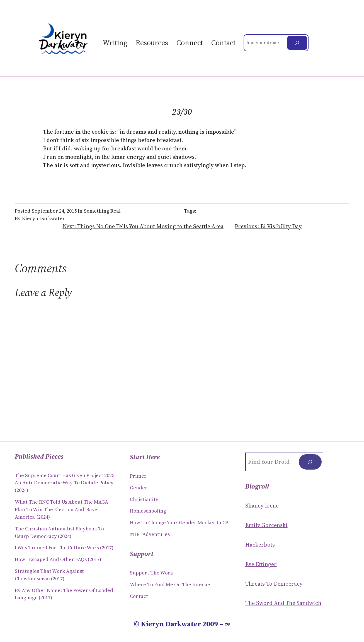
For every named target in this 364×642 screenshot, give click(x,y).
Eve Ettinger (261, 564)
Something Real (102, 211)
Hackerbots (260, 545)
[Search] (297, 43)
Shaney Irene (262, 506)
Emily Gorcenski (266, 525)
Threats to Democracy (274, 584)
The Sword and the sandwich (283, 603)
